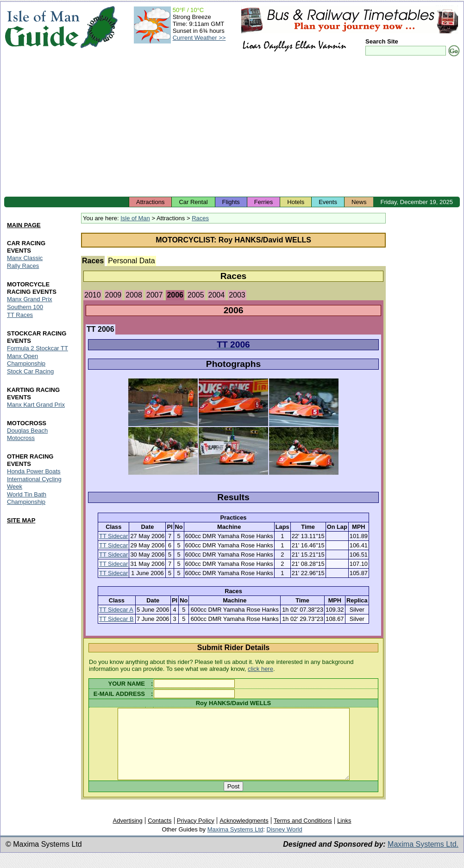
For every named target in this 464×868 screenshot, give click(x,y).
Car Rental (193, 202)
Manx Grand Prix (30, 299)
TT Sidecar (113, 536)
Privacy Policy (196, 834)
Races (200, 218)
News (359, 202)
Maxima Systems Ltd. (423, 858)
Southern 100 (25, 307)
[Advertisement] (232, 127)
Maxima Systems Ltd (235, 843)
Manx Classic (25, 258)
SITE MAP (21, 520)
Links (344, 834)
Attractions (150, 202)
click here (260, 669)
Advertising (127, 834)
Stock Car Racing (30, 371)
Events (328, 202)
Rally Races (23, 266)
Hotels (296, 202)
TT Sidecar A (116, 610)
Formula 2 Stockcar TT (38, 348)
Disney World (285, 843)
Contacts (160, 834)
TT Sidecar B (116, 619)
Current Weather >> (199, 38)
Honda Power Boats (34, 471)
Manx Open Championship (26, 360)
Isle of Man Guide (42, 27)
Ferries (263, 202)
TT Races (20, 315)
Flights (231, 202)
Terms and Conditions (303, 834)
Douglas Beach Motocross (27, 434)
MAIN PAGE (24, 226)
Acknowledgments (244, 834)
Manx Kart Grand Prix (36, 405)
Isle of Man (135, 218)
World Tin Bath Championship (27, 498)
